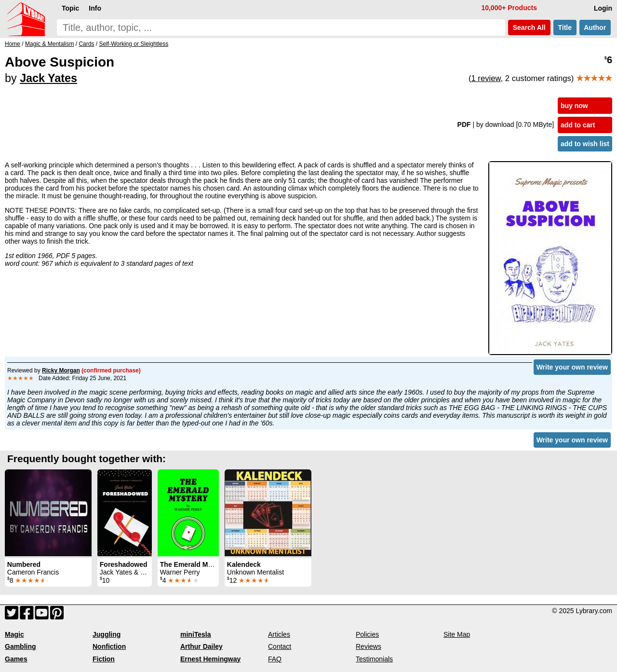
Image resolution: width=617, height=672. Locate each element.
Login (603, 8)
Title (565, 27)
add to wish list (585, 144)
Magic (14, 634)
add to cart (578, 125)
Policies (367, 634)
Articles (279, 634)
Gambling (20, 646)
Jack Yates (48, 78)
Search (529, 27)
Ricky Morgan (61, 370)
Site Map (457, 634)
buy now (574, 106)
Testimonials (374, 659)
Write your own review (572, 367)
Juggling (107, 634)
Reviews (369, 646)
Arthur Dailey (201, 646)
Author (595, 27)
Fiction (104, 659)
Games (16, 659)
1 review (486, 78)
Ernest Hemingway (210, 659)
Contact (280, 646)
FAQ (275, 659)
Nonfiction (109, 646)
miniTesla (196, 634)
